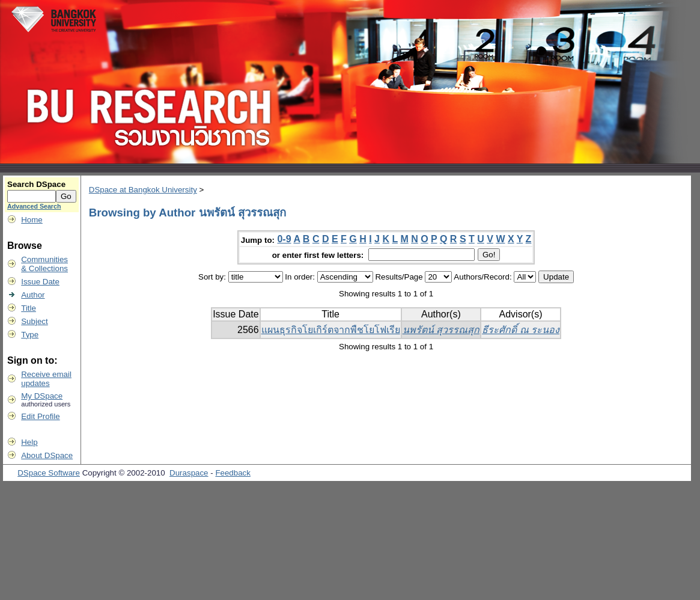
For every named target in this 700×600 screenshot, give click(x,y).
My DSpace (42, 396)
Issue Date (40, 282)
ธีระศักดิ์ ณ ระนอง (521, 330)
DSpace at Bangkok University (143, 190)
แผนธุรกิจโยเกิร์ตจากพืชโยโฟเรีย (331, 330)
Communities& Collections (44, 264)
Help (29, 442)
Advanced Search (34, 206)
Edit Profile (40, 416)
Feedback (233, 473)
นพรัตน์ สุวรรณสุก (441, 330)
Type (30, 335)
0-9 (284, 239)
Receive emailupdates (46, 379)
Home (32, 220)
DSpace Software (49, 473)
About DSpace (47, 455)
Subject (34, 321)
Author (33, 295)
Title (29, 308)
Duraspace (189, 473)
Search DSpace (36, 184)
